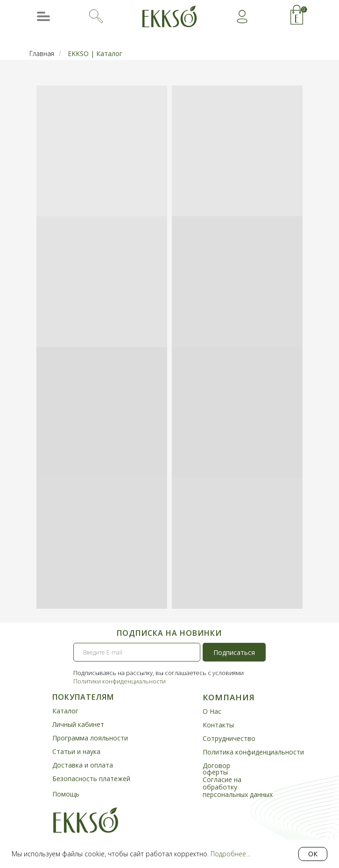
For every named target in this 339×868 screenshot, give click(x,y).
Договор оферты (216, 769)
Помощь (66, 794)
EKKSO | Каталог (95, 53)
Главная (42, 53)
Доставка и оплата (83, 765)
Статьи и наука (76, 751)
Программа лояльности (90, 738)
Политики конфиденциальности (120, 681)
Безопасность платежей (91, 779)
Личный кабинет (78, 724)
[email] (137, 652)
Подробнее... (230, 854)
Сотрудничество (229, 738)
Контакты (218, 725)
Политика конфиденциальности (253, 752)
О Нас (212, 711)
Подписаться (234, 652)
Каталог (65, 711)
